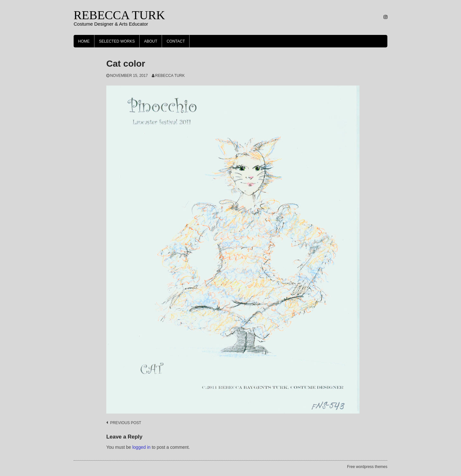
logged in (141, 447)
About (151, 41)
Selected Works (117, 41)
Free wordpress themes (367, 467)
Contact (176, 41)
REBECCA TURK (119, 15)
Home (84, 41)
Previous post (126, 423)
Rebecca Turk (170, 76)
